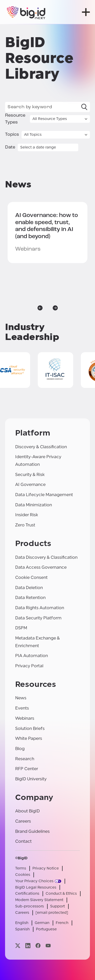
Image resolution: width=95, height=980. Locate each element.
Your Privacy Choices (34, 881)
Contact (23, 841)
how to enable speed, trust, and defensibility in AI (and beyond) (47, 226)
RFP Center (27, 769)
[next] (55, 308)
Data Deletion (29, 588)
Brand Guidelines (32, 831)
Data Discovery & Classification (46, 557)
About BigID (27, 811)
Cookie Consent (31, 577)
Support (58, 906)
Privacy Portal (29, 666)
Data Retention (30, 598)
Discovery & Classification (41, 447)
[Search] (84, 107)
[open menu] (86, 12)
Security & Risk (30, 475)
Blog (20, 749)
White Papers (29, 738)
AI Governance (30, 485)
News (21, 698)
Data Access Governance (41, 567)
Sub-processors (30, 906)
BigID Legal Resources (36, 887)
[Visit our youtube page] (48, 946)
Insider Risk (27, 515)
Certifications (27, 894)
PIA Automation (32, 656)
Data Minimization (34, 505)
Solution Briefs (30, 729)
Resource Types (15, 119)
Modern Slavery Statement (39, 900)
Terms (21, 868)
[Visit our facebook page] (38, 946)
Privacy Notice (46, 868)
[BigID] (26, 12)
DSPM (21, 628)
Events (22, 708)
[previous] (40, 308)
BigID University (31, 779)
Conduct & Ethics (61, 894)
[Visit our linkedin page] (28, 946)
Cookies (23, 875)
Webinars (25, 718)
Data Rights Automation (40, 608)
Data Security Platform (38, 618)
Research (25, 759)
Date (10, 147)
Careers (23, 821)
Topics (12, 135)
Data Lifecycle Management (44, 495)
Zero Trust (25, 525)
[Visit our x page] (18, 946)
